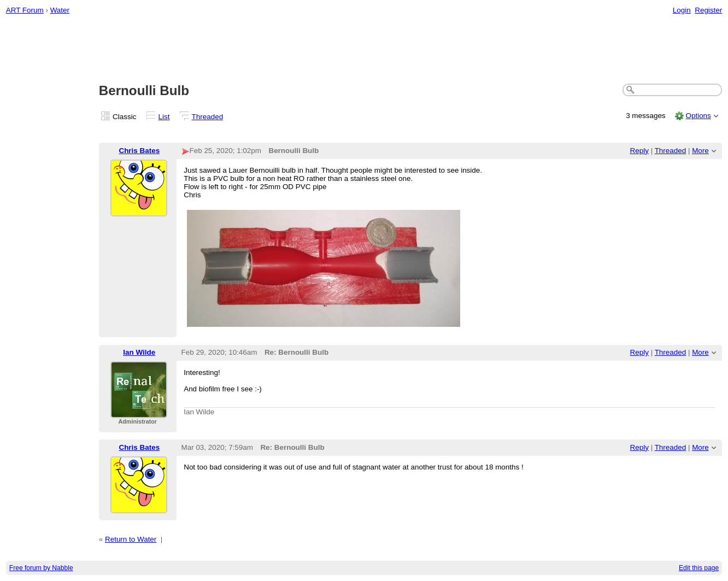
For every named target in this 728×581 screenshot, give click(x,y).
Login (682, 10)
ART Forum (25, 10)
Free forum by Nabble (41, 568)
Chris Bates (139, 151)
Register (708, 10)
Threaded (208, 117)
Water (60, 10)
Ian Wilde (139, 352)
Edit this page (699, 568)
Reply (639, 151)
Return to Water (131, 539)
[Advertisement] (364, 50)
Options (698, 116)
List (164, 117)
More (700, 151)
